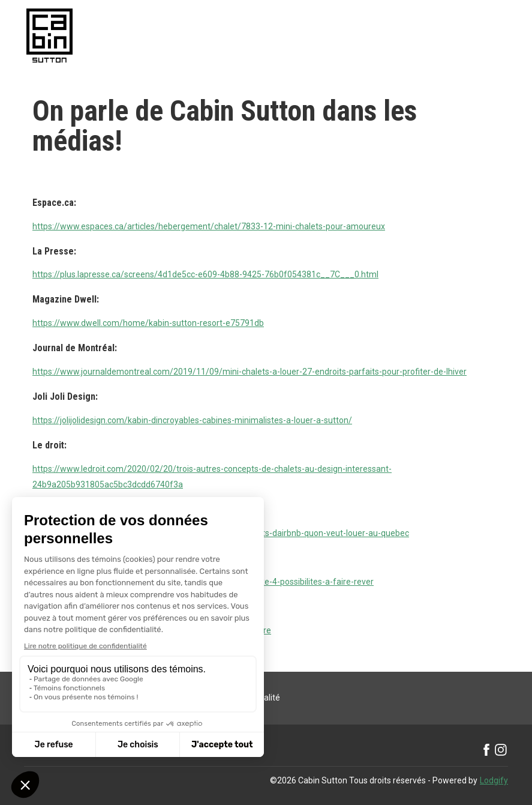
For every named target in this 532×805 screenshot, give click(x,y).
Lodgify (494, 780)
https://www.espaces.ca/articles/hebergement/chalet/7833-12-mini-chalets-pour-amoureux (209, 226)
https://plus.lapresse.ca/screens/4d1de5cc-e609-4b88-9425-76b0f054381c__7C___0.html (205, 274)
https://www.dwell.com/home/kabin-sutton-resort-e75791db (148, 323)
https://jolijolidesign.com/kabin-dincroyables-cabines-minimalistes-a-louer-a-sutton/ (192, 420)
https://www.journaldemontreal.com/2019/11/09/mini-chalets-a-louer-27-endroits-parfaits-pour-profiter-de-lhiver (250, 372)
